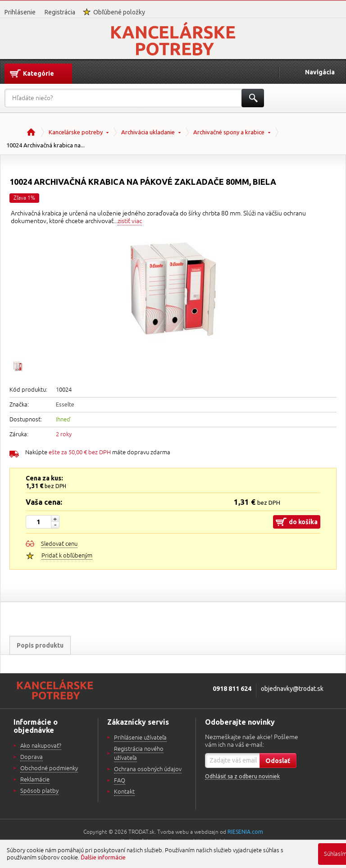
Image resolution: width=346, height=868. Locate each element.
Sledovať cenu (59, 544)
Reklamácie (35, 780)
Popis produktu (40, 645)
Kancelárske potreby (76, 132)
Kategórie (39, 73)
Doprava (32, 757)
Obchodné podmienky (49, 768)
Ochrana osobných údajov (148, 769)
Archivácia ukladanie (148, 132)
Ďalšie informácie (103, 857)
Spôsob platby (39, 791)
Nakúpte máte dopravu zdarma (98, 452)
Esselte (65, 404)
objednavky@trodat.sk (292, 689)
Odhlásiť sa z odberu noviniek (242, 776)
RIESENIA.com (245, 832)
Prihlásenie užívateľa (140, 738)
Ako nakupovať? (41, 746)
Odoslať (278, 761)
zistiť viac (130, 221)
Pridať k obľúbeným (67, 556)
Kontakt (124, 792)
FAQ (120, 781)
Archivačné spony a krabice (229, 132)
